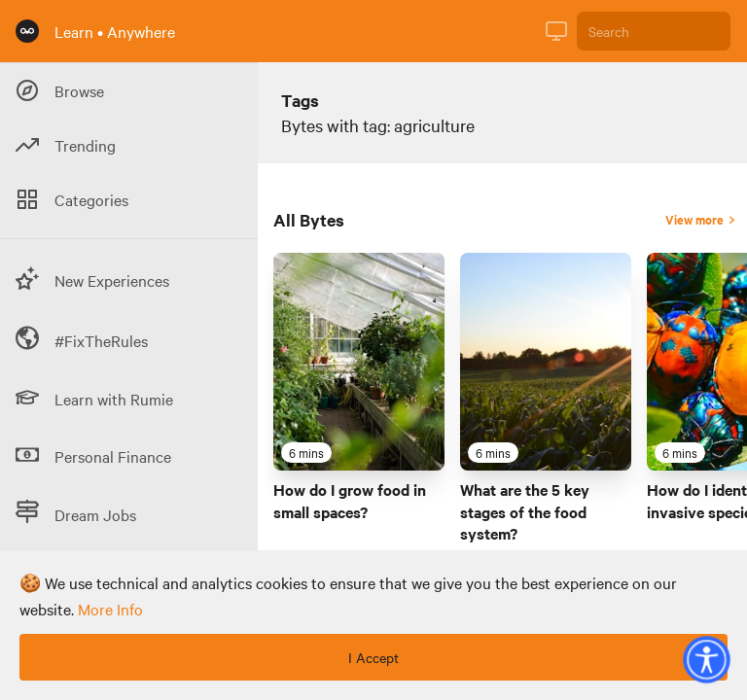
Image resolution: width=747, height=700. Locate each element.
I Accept (373, 657)
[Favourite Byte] (425, 451)
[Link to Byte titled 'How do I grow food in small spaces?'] (359, 362)
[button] (706, 659)
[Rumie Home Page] (27, 31)
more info (110, 609)
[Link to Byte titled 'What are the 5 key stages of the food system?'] (546, 362)
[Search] (654, 31)
